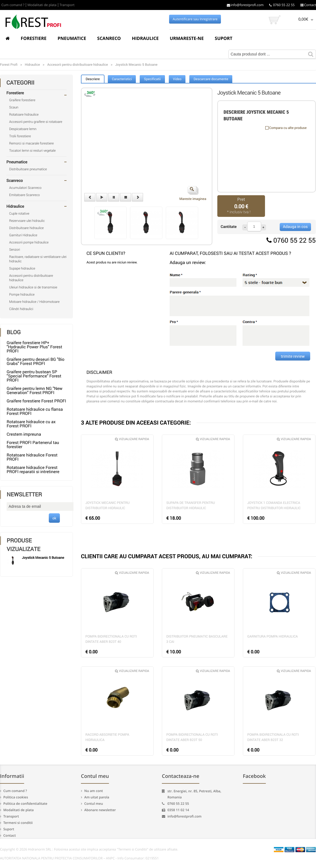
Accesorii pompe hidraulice (29, 242)
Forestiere (34, 38)
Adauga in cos (295, 227)
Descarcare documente (211, 79)
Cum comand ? (13, 5)
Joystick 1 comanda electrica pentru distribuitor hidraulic (274, 505)
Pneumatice (72, 38)
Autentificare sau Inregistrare (195, 19)
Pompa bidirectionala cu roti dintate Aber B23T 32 (273, 737)
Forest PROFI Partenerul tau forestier (33, 445)
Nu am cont (94, 791)
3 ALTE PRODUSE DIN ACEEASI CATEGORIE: (136, 422)
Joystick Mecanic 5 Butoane (43, 558)
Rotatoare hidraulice (24, 115)
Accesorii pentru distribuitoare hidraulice (31, 278)
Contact (308, 5)
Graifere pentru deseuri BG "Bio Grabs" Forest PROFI (35, 361)
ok (54, 518)
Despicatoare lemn (23, 129)
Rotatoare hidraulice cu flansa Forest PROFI (35, 411)
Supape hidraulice (22, 268)
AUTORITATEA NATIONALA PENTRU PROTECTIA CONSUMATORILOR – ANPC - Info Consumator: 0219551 (79, 858)
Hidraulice (145, 38)
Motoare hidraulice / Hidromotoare (34, 302)
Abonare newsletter (100, 810)
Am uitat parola (97, 797)
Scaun (14, 107)
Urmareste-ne (187, 38)
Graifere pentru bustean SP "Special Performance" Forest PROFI (34, 376)
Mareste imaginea (193, 193)
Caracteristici (122, 79)
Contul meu (94, 804)
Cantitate (229, 227)
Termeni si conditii (18, 823)
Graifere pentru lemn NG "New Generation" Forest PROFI (35, 391)
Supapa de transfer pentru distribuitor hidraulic (191, 505)
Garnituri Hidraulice (23, 235)
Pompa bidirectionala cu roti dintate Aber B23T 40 (111, 639)
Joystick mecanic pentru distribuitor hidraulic (108, 505)
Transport (67, 5)
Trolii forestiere (20, 136)
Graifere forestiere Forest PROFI (36, 401)
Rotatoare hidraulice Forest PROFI (32, 457)
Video (177, 79)
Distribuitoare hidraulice (26, 228)
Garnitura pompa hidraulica (272, 636)
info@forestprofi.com (245, 5)
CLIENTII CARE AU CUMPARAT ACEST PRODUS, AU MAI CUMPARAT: (167, 556)
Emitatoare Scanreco (24, 195)
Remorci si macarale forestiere (31, 143)
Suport (224, 38)
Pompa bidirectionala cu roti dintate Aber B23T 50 (192, 737)
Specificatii (152, 79)
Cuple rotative (19, 214)
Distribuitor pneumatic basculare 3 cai (197, 639)
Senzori (15, 250)
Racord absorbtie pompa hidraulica (107, 737)
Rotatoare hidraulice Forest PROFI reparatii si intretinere (33, 470)
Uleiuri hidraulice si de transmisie (33, 287)
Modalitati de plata (42, 5)
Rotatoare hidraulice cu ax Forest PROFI (31, 424)
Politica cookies (16, 797)
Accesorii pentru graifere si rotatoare (36, 122)
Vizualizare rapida (132, 439)
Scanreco (109, 38)
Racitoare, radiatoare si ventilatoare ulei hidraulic (38, 259)
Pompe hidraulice (22, 295)
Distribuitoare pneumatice (28, 169)
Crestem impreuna (24, 434)
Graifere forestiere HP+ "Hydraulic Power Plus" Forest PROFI (34, 347)
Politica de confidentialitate (25, 804)
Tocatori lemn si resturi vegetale (32, 151)
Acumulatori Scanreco (25, 188)
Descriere (93, 79)
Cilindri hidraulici (21, 309)
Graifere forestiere (22, 100)
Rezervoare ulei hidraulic (27, 221)
